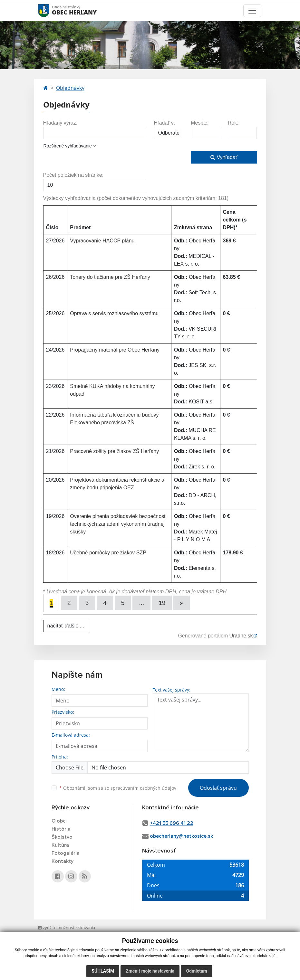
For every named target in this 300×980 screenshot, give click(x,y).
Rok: (233, 123)
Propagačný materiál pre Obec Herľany (115, 350)
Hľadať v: (165, 123)
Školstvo (62, 837)
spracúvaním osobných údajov (143, 788)
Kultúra (60, 845)
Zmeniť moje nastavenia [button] (150, 971)
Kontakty (63, 861)
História (61, 829)
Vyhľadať (224, 157)
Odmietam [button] (196, 971)
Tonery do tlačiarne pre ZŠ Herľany (110, 277)
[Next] (182, 603)
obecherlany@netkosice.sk (181, 836)
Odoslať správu (218, 788)
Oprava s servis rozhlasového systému (114, 313)
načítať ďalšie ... (66, 626)
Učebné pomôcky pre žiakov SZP (108, 553)
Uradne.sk (241, 636)
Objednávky (70, 88)
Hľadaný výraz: (60, 123)
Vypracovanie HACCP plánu (102, 241)
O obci (59, 821)
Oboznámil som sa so (118, 788)
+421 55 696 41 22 (172, 823)
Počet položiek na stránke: (73, 175)
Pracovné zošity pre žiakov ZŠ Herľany (114, 451)
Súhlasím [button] (103, 971)
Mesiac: (200, 123)
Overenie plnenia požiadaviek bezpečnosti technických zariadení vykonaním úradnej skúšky (118, 524)
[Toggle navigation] (252, 11)
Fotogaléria (66, 853)
